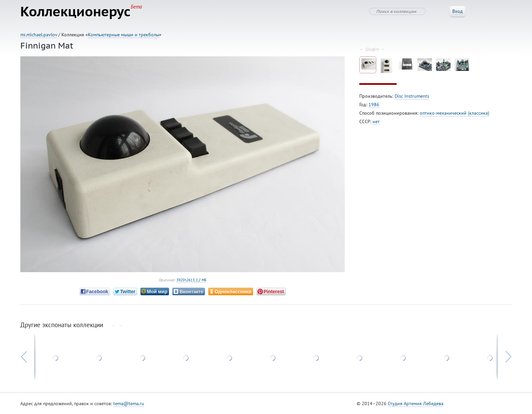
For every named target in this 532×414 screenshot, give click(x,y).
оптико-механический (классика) (454, 113)
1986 (374, 105)
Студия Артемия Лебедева (416, 403)
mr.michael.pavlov (39, 35)
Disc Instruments (412, 96)
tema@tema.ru (129, 403)
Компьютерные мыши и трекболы (123, 35)
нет (376, 121)
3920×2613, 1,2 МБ (191, 280)
